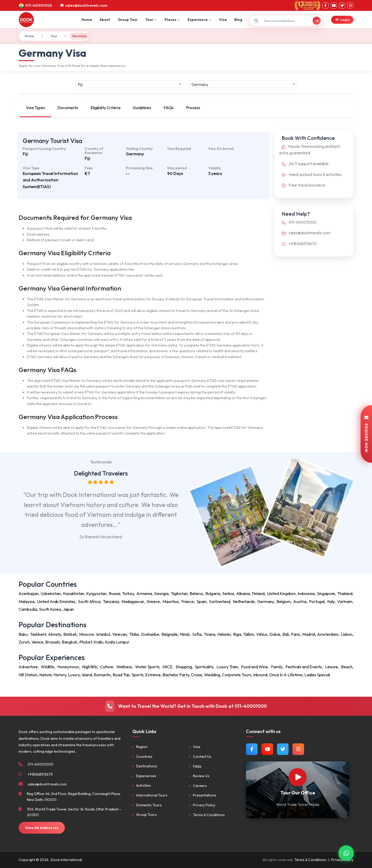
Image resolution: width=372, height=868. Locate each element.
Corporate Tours (237, 675)
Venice (37, 642)
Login (342, 20)
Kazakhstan (74, 593)
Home (87, 20)
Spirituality (204, 667)
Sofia (197, 634)
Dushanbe (150, 634)
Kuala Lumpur (117, 642)
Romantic (102, 675)
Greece (153, 601)
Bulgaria (213, 593)
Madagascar (133, 601)
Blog (238, 20)
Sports (137, 675)
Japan (68, 609)
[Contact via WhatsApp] (346, 853)
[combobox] (129, 84)
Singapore (326, 593)
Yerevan (119, 634)
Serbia (228, 593)
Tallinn (249, 634)
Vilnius (262, 634)
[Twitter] (342, 5)
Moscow (86, 634)
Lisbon (347, 634)
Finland (258, 593)
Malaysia (26, 601)
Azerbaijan (29, 593)
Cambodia (28, 609)
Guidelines (142, 108)
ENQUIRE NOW (366, 434)
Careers (200, 786)
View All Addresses (42, 828)
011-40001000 (298, 222)
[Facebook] (326, 5)
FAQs (169, 108)
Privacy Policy (204, 805)
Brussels (53, 642)
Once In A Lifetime (286, 675)
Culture (107, 667)
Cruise (197, 675)
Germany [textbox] (200, 84)
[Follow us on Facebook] (252, 749)
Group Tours (146, 815)
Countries (144, 757)
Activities (144, 785)
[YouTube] (334, 5)
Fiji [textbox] (80, 84)
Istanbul (103, 634)
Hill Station (28, 675)
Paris (295, 634)
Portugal (317, 601)
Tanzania (111, 601)
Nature (45, 675)
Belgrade (170, 634)
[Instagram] (350, 5)
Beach (347, 667)
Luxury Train (227, 667)
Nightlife (90, 667)
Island (87, 675)
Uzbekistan (51, 593)
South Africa (89, 601)
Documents (68, 108)
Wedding (212, 675)
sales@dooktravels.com (305, 233)
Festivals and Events (304, 667)
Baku (23, 634)
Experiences (146, 776)
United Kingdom (281, 593)
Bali (286, 634)
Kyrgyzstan (96, 593)
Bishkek (70, 634)
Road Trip (121, 675)
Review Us (201, 776)
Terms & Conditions (209, 815)
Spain (202, 601)
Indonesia (306, 593)
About (105, 20)
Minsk (185, 634)
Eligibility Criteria (105, 108)
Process (193, 108)
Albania (243, 593)
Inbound (260, 675)
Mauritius (171, 601)
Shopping (184, 667)
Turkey (128, 593)
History (60, 675)
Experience (199, 20)
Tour (151, 20)
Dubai (275, 634)
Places (172, 20)
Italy (331, 601)
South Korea (50, 609)
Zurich (24, 642)
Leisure (331, 667)
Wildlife (48, 667)
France (188, 601)
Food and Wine (254, 667)
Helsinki (224, 634)
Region (142, 747)
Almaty (55, 634)
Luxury (74, 675)
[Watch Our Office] (298, 777)
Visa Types (35, 108)
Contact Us (202, 757)
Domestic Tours (149, 805)
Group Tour (128, 20)
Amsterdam (328, 634)
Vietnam (345, 601)
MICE (167, 667)
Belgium (284, 601)
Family (277, 667)
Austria (300, 601)
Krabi (98, 642)
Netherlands (244, 601)
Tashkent (38, 634)
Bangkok (70, 642)
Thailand (345, 593)
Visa (223, 20)
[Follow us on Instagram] (298, 749)
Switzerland (220, 601)
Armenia (144, 593)
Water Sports (147, 667)
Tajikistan (179, 593)
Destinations (147, 766)
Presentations (205, 795)
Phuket (86, 642)
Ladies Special (317, 675)
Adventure (28, 667)
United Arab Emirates (56, 601)
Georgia (161, 593)
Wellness (124, 667)
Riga (237, 634)
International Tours (152, 795)
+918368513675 (298, 244)
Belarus (196, 593)
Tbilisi (134, 634)
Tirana (210, 634)
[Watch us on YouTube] (267, 749)
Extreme (153, 675)
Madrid (309, 634)
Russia (114, 593)
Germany (266, 601)
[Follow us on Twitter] (283, 749)
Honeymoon (68, 667)
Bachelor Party (176, 675)
